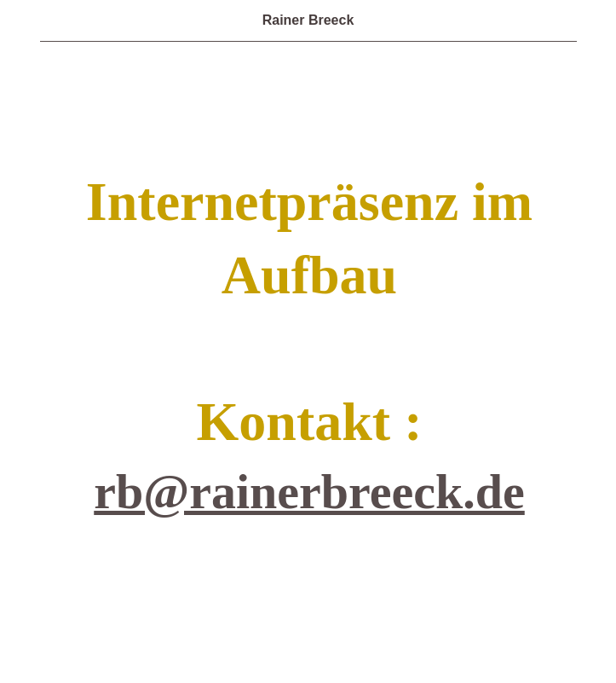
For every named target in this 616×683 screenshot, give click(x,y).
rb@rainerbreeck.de (309, 492)
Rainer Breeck (308, 20)
